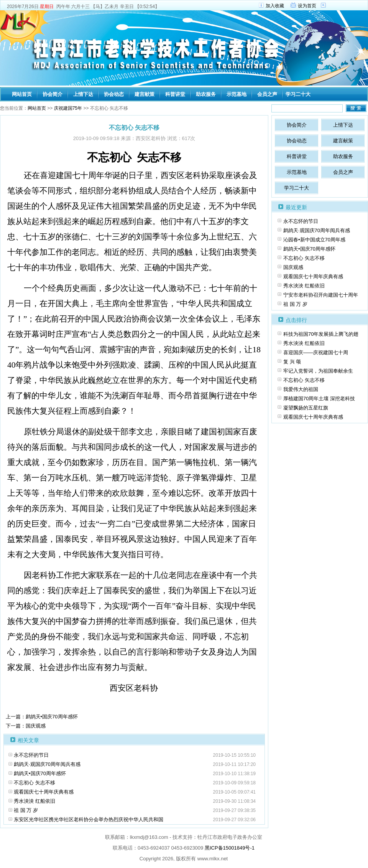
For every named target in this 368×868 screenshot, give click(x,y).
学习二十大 (298, 94)
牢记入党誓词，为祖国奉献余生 (318, 371)
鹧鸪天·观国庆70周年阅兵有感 (47, 764)
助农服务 (206, 94)
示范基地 (237, 94)
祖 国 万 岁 (26, 810)
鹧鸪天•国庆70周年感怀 (40, 773)
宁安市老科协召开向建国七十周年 (321, 295)
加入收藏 (275, 6)
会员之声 (267, 94)
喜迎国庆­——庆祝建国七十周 (316, 352)
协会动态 (114, 94)
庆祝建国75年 (68, 108)
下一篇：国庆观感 (26, 726)
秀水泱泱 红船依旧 (34, 801)
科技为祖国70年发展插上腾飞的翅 (321, 334)
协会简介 (53, 94)
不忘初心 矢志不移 (34, 783)
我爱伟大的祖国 (301, 389)
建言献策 (145, 94)
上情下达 (83, 94)
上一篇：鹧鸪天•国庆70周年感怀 (42, 717)
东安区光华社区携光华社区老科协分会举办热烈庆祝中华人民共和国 (89, 819)
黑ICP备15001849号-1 (230, 848)
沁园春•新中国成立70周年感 (314, 240)
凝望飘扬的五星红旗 (306, 408)
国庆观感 (293, 267)
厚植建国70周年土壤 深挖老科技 (319, 399)
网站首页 (22, 94)
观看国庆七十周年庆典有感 (44, 792)
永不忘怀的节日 (31, 755)
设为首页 (307, 6)
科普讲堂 (175, 94)
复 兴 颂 (292, 362)
